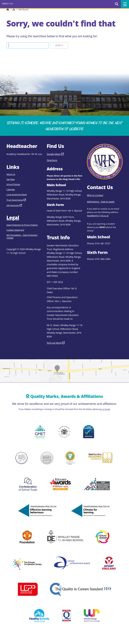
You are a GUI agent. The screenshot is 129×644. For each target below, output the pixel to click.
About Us (11, 175)
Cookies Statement (15, 230)
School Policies (13, 185)
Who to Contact (95, 196)
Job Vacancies (13, 206)
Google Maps (54, 154)
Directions (52, 161)
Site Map (10, 180)
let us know (105, 410)
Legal (13, 218)
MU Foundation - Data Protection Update (22, 237)
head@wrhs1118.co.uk (98, 216)
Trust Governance (15, 200)
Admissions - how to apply (101, 202)
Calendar (11, 190)
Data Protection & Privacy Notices (22, 225)
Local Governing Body (17, 195)
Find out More (54, 343)
